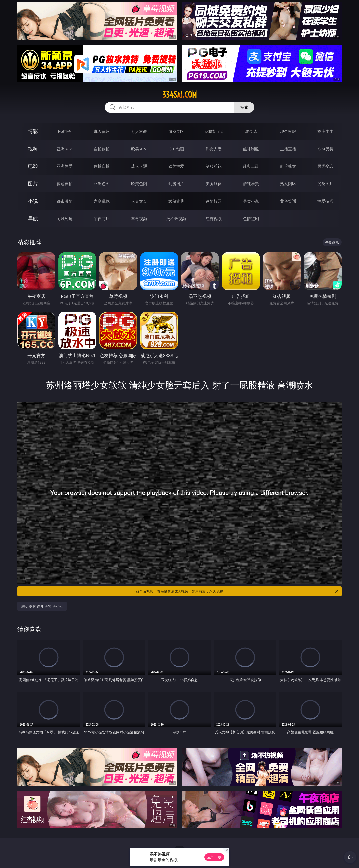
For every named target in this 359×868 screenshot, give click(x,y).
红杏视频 (214, 219)
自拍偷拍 (102, 149)
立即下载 (214, 857)
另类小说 (251, 201)
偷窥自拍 (65, 184)
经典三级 (251, 166)
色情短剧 (251, 219)
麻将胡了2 (214, 131)
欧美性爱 (176, 166)
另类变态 (325, 166)
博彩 (33, 131)
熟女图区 (288, 184)
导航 (33, 218)
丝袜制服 (251, 149)
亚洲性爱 (65, 166)
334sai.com (179, 95)
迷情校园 (214, 201)
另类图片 (325, 184)
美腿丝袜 (214, 184)
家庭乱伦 (102, 201)
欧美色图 (139, 184)
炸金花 (251, 131)
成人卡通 (139, 166)
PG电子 (64, 131)
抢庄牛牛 (325, 131)
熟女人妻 (214, 149)
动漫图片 (176, 184)
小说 (33, 201)
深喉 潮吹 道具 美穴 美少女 (42, 606)
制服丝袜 (214, 166)
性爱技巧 (325, 201)
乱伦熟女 (288, 166)
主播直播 (288, 149)
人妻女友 (139, 201)
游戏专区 (176, 131)
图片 (33, 184)
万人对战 (139, 131)
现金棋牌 (288, 131)
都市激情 (65, 201)
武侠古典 (176, 201)
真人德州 (102, 131)
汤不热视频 (176, 219)
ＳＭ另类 (325, 149)
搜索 (244, 107)
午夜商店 (102, 219)
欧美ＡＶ (139, 149)
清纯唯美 (251, 184)
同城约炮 (65, 219)
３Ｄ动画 (176, 149)
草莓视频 (139, 219)
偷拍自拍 (102, 166)
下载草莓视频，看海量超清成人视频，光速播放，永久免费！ (236, 591)
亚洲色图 (102, 184)
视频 (33, 149)
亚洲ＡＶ (65, 149)
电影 (33, 166)
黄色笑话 (288, 201)
